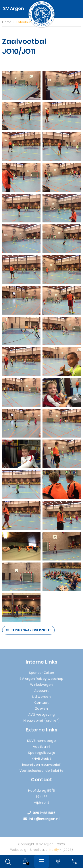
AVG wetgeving (42, 716)
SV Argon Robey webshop (41, 680)
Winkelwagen (41, 686)
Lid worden (41, 698)
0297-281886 (41, 815)
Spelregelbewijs (41, 754)
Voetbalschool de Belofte (42, 772)
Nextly (54, 852)
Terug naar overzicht (31, 630)
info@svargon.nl (41, 821)
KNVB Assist (41, 760)
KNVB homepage (41, 742)
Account (41, 692)
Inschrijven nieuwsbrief (41, 766)
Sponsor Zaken (42, 674)
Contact (41, 704)
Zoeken (41, 710)
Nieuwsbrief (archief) (41, 722)
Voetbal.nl (42, 748)
